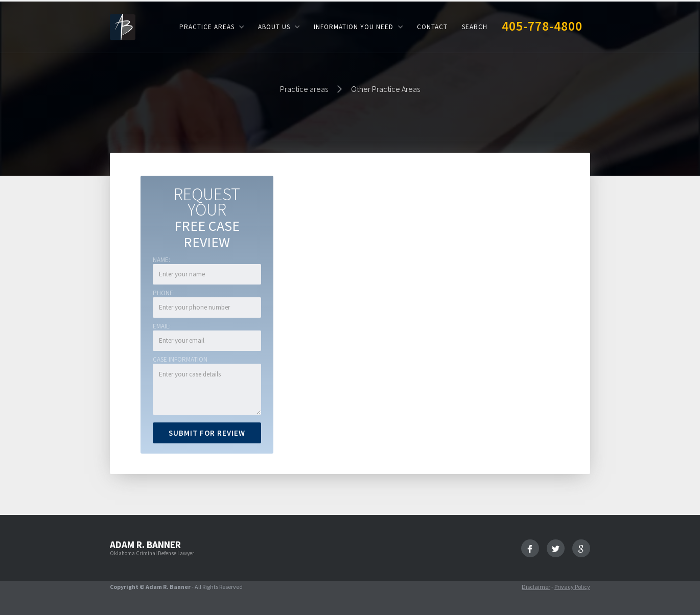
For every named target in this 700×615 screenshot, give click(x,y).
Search (475, 27)
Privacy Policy (572, 587)
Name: (161, 260)
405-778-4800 (542, 26)
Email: (162, 326)
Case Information (180, 359)
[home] (123, 26)
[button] (212, 27)
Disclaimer (536, 587)
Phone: (164, 293)
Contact (432, 27)
